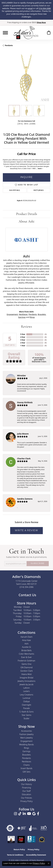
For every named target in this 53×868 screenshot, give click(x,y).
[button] (49, 33)
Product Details (27, 214)
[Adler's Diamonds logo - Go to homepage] (26, 33)
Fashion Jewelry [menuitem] (27, 734)
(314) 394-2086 (26, 124)
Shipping (15, 190)
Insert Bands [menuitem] (26, 768)
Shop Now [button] (41, 23)
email (30, 8)
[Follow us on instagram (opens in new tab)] (15, 814)
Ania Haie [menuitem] (27, 640)
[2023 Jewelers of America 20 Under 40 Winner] (11, 840)
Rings (32, 317)
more (40, 168)
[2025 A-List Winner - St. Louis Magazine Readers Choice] (21, 840)
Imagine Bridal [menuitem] (26, 678)
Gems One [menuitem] (26, 664)
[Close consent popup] (49, 863)
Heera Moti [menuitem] (26, 674)
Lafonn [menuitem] (26, 688)
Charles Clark (24, 459)
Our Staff (26, 791)
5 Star (23, 334)
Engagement (12, 314)
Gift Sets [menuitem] (26, 772)
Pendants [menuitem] (27, 758)
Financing (26, 788)
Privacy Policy (26, 801)
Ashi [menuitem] (26, 644)
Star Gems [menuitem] (27, 715)
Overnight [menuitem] (26, 705)
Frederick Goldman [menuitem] (27, 661)
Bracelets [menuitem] (27, 755)
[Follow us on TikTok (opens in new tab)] (20, 814)
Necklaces (23, 314)
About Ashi (26, 222)
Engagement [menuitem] (27, 741)
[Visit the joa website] (33, 828)
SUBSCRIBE (38, 564)
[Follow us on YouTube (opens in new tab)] (29, 814)
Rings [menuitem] (27, 748)
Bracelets (42, 314)
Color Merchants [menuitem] (27, 654)
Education (26, 794)
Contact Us (27, 595)
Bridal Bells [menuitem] (27, 650)
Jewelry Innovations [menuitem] (27, 681)
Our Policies (27, 798)
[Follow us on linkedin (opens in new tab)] (24, 814)
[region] (26, 78)
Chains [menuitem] (27, 765)
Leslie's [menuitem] (27, 691)
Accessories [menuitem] (26, 731)
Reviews (26, 327)
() (46, 334)
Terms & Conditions (15, 855)
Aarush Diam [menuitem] (27, 637)
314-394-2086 (45, 8)
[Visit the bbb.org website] (32, 840)
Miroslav (21, 375)
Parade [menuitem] (27, 708)
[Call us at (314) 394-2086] (26, 587)
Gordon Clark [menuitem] (26, 671)
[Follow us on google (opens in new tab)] (34, 814)
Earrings (22, 317)
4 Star (23, 337)
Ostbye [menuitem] (27, 701)
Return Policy (19, 850)
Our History (26, 784)
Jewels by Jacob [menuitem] (27, 684)
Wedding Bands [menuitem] (26, 744)
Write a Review (26, 531)
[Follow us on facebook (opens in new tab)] (38, 814)
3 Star (23, 340)
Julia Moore (23, 434)
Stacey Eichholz (25, 402)
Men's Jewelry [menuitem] (26, 738)
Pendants (9, 45)
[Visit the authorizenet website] (10, 828)
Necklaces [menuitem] (26, 762)
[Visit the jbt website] (22, 828)
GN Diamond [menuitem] (26, 667)
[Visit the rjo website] (44, 828)
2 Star (23, 343)
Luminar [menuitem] (26, 698)
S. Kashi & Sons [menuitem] (26, 712)
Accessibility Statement (36, 855)
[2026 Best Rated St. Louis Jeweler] (42, 840)
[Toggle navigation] (5, 33)
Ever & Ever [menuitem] (26, 657)
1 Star (23, 346)
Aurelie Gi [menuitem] (26, 647)
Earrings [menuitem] (26, 751)
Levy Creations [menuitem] (26, 695)
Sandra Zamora (25, 499)
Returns (39, 190)
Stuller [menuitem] (27, 718)
